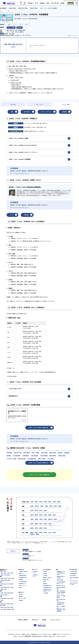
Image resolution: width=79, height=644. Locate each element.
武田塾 (20, 588)
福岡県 (32, 532)
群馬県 (60, 506)
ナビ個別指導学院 (23, 581)
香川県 (36, 528)
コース (11, 215)
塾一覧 (37, 3)
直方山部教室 (27, 453)
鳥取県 (32, 524)
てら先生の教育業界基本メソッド (61, 583)
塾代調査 (62, 3)
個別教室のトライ (23, 584)
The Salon (45, 636)
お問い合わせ (35, 620)
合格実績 (64, 112)
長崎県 (41, 532)
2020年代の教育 (74, 571)
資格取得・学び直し (47, 578)
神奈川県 (37, 506)
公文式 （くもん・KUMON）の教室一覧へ (39, 428)
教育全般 (45, 584)
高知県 (45, 528)
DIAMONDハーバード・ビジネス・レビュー (42, 634)
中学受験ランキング (35, 572)
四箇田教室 (67, 453)
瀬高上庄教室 (44, 453)
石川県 (41, 510)
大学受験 (45, 575)
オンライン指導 (22, 598)
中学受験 (45, 571)
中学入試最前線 (60, 580)
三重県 (45, 515)
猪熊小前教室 (53, 456)
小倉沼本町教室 (17, 456)
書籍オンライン (57, 634)
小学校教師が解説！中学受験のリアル (61, 603)
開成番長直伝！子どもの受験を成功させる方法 (61, 573)
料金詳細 (26, 215)
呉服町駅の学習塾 (34, 8)
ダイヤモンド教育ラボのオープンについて (33, 560)
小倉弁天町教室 (44, 456)
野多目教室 (9, 453)
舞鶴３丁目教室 (42, 459)
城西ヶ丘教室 (53, 453)
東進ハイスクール (23, 585)
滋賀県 (55, 519)
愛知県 (32, 515)
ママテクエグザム (74, 581)
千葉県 (46, 506)
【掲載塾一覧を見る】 (24, 571)
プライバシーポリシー (55, 620)
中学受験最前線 (73, 573)
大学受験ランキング (35, 576)
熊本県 (45, 532)
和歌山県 (50, 519)
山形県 (54, 502)
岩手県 (41, 502)
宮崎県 (54, 532)
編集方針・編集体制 (23, 620)
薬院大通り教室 (22, 459)
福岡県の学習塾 (12, 8)
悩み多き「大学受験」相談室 (61, 597)
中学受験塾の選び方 (47, 585)
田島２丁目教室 (35, 453)
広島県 (45, 524)
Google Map (27, 35)
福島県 (59, 502)
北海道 (32, 502)
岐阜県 (41, 515)
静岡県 (36, 515)
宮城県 (45, 502)
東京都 (32, 506)
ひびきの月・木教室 (11, 459)
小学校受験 (46, 593)
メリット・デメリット (46, 112)
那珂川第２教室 (18, 453)
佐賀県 (36, 532)
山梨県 (54, 515)
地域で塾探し (30, 3)
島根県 (36, 524)
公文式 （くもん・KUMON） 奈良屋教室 (48, 8)
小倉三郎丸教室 (34, 456)
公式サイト (8, 22)
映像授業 (21, 600)
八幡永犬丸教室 (62, 456)
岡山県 (41, 524)
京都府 (41, 519)
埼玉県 (42, 506)
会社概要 (44, 620)
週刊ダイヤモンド (26, 634)
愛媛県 (41, 528)
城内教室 (60, 453)
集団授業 (21, 596)
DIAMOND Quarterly (37, 636)
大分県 (50, 532)
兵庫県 (36, 519)
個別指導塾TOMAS (23, 578)
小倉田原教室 (25, 456)
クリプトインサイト (61, 636)
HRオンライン (52, 636)
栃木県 (55, 506)
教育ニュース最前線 (61, 606)
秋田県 (50, 502)
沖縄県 (37, 534)
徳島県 (32, 528)
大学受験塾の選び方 (47, 588)
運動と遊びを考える (61, 585)
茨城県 (51, 506)
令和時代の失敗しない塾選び (61, 577)
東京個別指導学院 (23, 575)
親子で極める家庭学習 (74, 578)
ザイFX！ (15, 636)
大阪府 (32, 519)
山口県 (50, 524)
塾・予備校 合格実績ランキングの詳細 (32, 551)
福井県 (45, 510)
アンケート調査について (28, 556)
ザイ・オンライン (66, 634)
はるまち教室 (51, 459)
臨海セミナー (22, 573)
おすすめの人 (27, 112)
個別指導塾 (42, 3)
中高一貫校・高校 (55, 3)
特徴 (12, 112)
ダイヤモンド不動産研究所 (25, 636)
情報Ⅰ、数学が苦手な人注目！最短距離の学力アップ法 (61, 592)
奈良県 (45, 519)
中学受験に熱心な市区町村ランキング (47, 590)
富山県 (36, 510)
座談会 (48, 3)
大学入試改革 (73, 575)
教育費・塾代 (46, 579)
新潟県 (32, 510)
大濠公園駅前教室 (32, 459)
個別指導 (21, 594)
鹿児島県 (32, 534)
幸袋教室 (9, 456)
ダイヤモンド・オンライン (15, 634)
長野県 (50, 515)
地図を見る (24, 171)
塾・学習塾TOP (3, 8)
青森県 (36, 502)
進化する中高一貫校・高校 (74, 584)
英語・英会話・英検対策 (61, 600)
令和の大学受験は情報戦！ (61, 588)
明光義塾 (21, 579)
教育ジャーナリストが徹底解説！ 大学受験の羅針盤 (61, 610)
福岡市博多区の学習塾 (23, 8)
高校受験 (45, 573)
